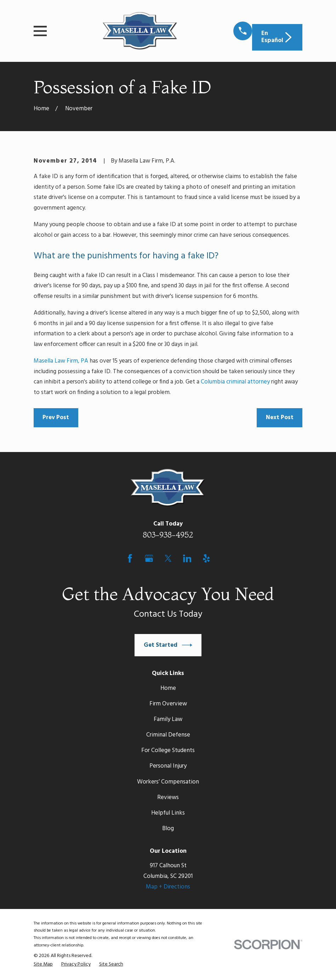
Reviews (168, 797)
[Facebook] (130, 558)
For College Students (168, 750)
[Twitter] (168, 558)
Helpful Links (168, 813)
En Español (277, 37)
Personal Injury (168, 766)
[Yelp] (206, 558)
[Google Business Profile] (149, 558)
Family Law (168, 719)
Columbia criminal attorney (235, 382)
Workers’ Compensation (168, 782)
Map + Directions (168, 887)
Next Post (280, 418)
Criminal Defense (168, 735)
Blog (168, 829)
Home (168, 688)
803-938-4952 (168, 535)
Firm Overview (168, 704)
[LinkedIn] (187, 558)
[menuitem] (43, 965)
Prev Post (56, 418)
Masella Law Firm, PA (61, 361)
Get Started (168, 645)
